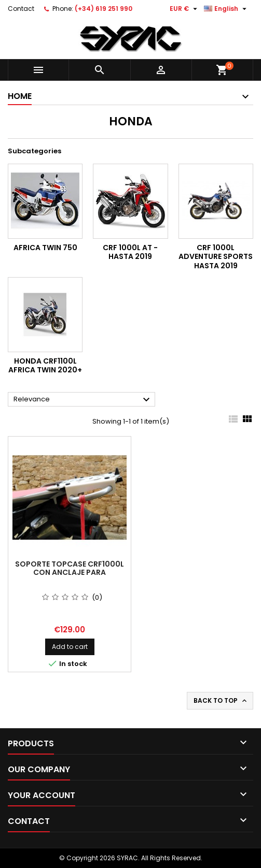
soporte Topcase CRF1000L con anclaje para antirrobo (70, 572)
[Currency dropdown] (185, 9)
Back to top (221, 701)
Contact (21, 9)
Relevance (83, 400)
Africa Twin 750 (45, 248)
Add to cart (70, 647)
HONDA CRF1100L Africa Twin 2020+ (45, 366)
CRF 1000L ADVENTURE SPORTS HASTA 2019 (216, 257)
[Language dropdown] (226, 9)
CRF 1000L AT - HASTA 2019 (130, 252)
